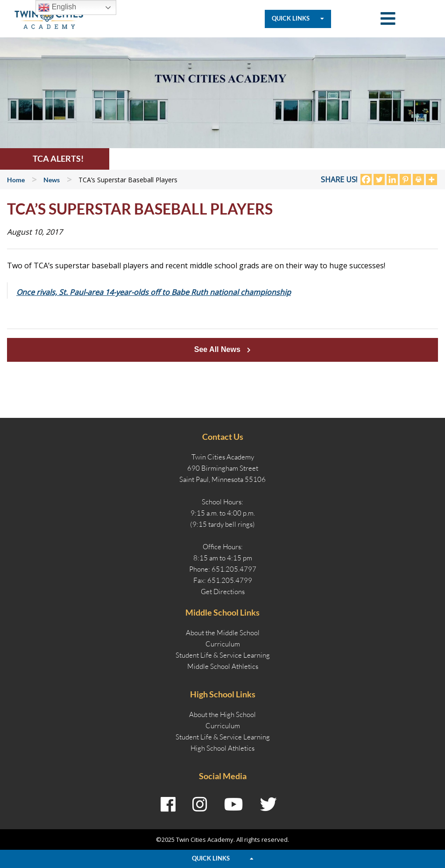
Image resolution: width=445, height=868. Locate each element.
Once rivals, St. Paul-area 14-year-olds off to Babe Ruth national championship (154, 292)
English (57, 7)
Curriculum (223, 644)
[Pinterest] (405, 179)
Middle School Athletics (223, 666)
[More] (431, 179)
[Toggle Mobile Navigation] (388, 19)
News (52, 180)
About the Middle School (223, 633)
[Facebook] (366, 179)
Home (16, 180)
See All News (222, 349)
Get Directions (223, 592)
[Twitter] (379, 179)
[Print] (418, 179)
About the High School (222, 714)
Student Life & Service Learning (223, 655)
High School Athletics (222, 748)
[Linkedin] (392, 179)
